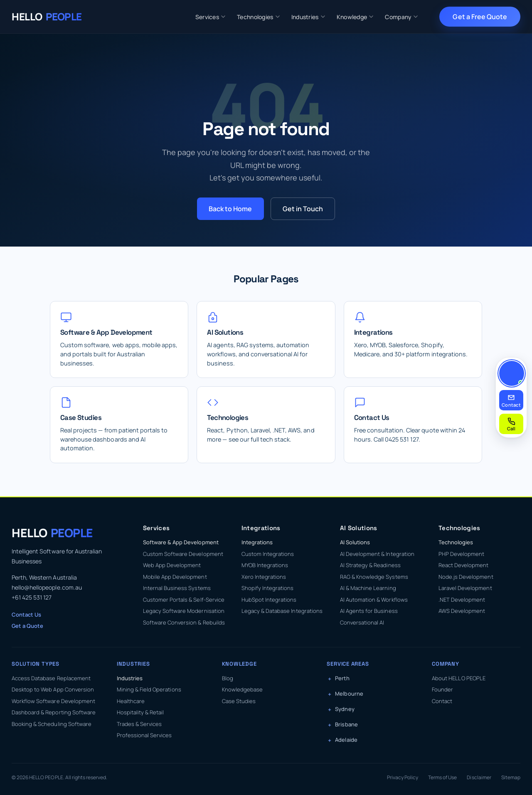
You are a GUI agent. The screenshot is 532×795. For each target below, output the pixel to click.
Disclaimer (479, 777)
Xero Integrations (264, 577)
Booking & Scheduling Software (52, 724)
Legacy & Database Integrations (282, 611)
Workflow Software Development (53, 701)
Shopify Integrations (268, 588)
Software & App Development (181, 542)
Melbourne (349, 694)
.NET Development (462, 600)
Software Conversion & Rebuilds (184, 622)
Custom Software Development (183, 554)
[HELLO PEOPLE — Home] (47, 17)
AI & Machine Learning (368, 588)
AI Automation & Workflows (374, 600)
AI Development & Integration (377, 554)
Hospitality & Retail (140, 712)
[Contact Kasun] (512, 373)
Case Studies (239, 701)
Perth (342, 678)
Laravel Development (465, 588)
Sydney (345, 709)
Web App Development (172, 565)
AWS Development (462, 611)
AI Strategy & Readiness (370, 565)
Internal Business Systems (177, 588)
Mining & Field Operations (149, 689)
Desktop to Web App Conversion (53, 689)
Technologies (258, 17)
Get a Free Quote (480, 17)
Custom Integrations (268, 554)
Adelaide (346, 740)
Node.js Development (466, 577)
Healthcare (131, 701)
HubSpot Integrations (269, 600)
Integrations (257, 542)
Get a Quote (27, 626)
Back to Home (230, 209)
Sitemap (511, 777)
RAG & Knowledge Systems (374, 577)
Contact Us (26, 615)
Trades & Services (139, 724)
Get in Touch (303, 209)
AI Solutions (355, 542)
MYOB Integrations (265, 565)
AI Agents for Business (369, 611)
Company (401, 17)
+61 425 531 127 (32, 597)
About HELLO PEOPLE (459, 678)
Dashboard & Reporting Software (54, 712)
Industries (308, 17)
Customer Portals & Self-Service (184, 600)
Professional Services (144, 735)
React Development (464, 565)
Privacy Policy (403, 777)
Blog (228, 678)
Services (210, 17)
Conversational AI (362, 622)
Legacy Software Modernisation (184, 611)
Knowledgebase (242, 689)
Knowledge (355, 17)
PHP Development (461, 554)
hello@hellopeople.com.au (47, 587)
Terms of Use (442, 777)
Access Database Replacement (51, 678)
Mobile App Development (175, 577)
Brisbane (346, 724)
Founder (442, 689)
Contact (442, 701)
